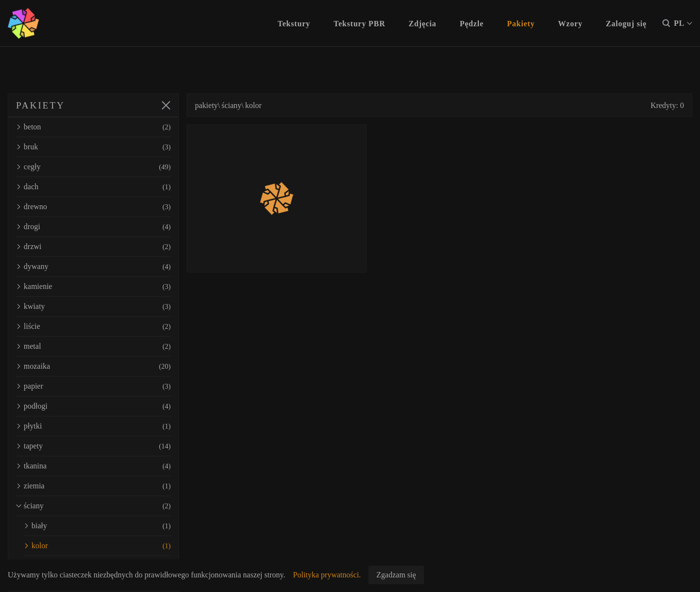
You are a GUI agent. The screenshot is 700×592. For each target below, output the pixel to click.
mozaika (93, 366)
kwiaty (93, 306)
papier (93, 386)
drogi (93, 227)
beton (93, 127)
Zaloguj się (626, 24)
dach (93, 187)
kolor (97, 546)
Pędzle (472, 24)
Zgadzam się (396, 575)
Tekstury (294, 24)
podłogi (93, 406)
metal (93, 346)
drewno (93, 207)
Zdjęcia (422, 24)
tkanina (93, 466)
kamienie (93, 287)
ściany (93, 506)
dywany (93, 267)
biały (97, 526)
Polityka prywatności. (327, 575)
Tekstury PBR (359, 24)
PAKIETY (40, 105)
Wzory (570, 24)
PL (683, 23)
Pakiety (521, 24)
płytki (93, 426)
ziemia (93, 486)
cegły (93, 167)
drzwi (93, 247)
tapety (93, 446)
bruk (93, 147)
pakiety (206, 105)
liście (93, 326)
